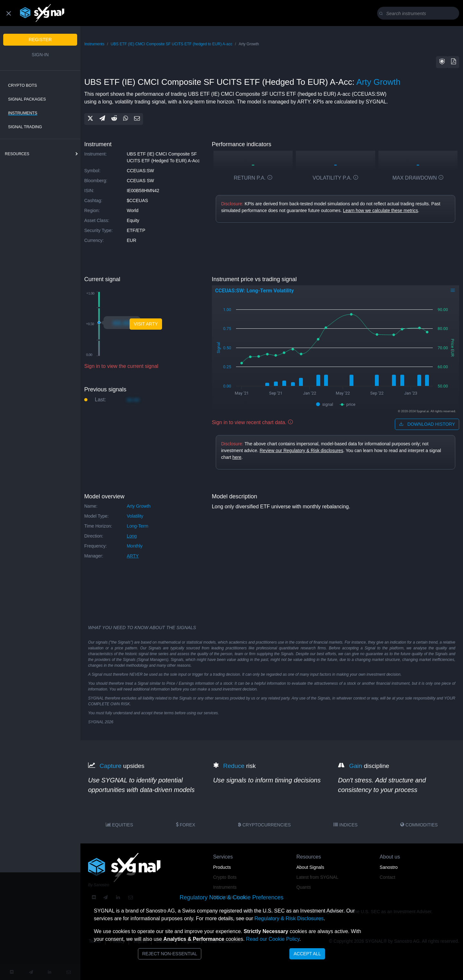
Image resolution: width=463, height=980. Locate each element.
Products (222, 867)
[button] (442, 62)
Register (40, 40)
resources (17, 154)
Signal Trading (25, 127)
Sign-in (40, 55)
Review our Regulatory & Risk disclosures (302, 450)
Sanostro (389, 867)
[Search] (419, 13)
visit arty (146, 324)
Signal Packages (27, 99)
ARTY (133, 556)
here (237, 457)
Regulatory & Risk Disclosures (289, 918)
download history (427, 424)
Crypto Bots (23, 85)
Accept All (307, 954)
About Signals (310, 867)
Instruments (23, 113)
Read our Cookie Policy (273, 939)
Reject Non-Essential (170, 954)
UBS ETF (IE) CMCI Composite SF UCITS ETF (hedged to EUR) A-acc (172, 44)
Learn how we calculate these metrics (381, 210)
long (132, 536)
